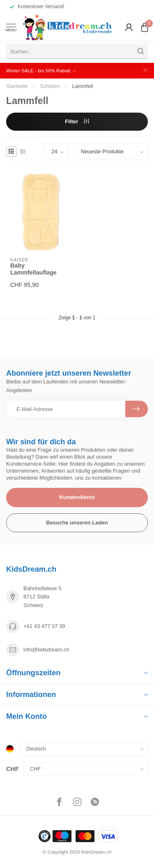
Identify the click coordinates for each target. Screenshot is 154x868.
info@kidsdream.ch (46, 650)
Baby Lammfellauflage (33, 269)
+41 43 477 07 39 (44, 626)
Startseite (17, 86)
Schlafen (50, 86)
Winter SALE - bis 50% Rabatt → (41, 70)
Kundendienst (77, 497)
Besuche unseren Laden (77, 523)
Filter (77, 121)
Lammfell (83, 86)
